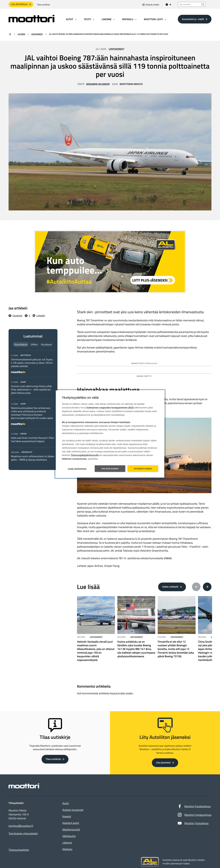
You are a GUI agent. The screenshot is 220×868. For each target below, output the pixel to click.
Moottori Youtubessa (193, 824)
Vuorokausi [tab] (21, 344)
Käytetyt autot (71, 823)
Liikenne (67, 843)
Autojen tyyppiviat (73, 810)
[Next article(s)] (207, 587)
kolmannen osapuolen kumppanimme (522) (110, 408)
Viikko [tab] (34, 344)
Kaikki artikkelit (170, 587)
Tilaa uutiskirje (43, 5)
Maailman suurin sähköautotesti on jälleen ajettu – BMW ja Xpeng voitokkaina (33, 458)
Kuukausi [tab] (46, 344)
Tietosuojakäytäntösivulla (85, 455)
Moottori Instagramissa (194, 816)
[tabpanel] (33, 407)
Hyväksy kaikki (143, 469)
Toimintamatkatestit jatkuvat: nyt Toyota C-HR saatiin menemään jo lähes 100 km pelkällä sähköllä (32, 363)
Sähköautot (69, 836)
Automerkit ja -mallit (193, 19)
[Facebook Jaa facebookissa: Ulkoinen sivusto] (15, 316)
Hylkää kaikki (110, 469)
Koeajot (67, 816)
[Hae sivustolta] (203, 4)
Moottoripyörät (71, 829)
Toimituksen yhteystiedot (23, 834)
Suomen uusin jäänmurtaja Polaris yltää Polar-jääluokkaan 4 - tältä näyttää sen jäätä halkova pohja (31, 390)
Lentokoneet (37, 34)
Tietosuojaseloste (19, 850)
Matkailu (67, 849)
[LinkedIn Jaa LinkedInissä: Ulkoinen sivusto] (39, 316)
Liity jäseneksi (163, 763)
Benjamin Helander (98, 84)
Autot (66, 803)
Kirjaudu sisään (151, 5)
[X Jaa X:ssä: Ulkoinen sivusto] (27, 316)
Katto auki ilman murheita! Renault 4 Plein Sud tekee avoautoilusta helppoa (33, 440)
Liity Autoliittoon (19, 4)
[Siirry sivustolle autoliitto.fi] (150, 862)
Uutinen (21, 34)
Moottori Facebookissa (194, 807)
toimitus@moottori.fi (21, 826)
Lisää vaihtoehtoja (77, 469)
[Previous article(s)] (196, 587)
